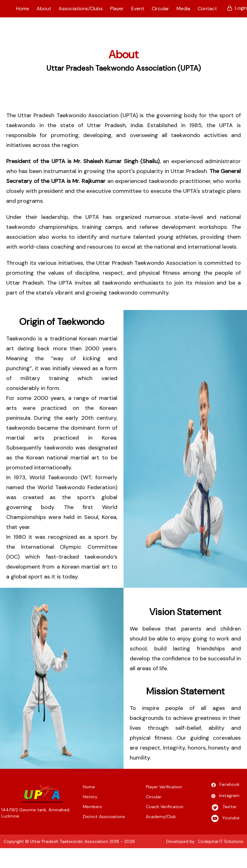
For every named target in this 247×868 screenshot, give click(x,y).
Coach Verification (165, 807)
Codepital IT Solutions (221, 841)
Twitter (224, 807)
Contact (207, 9)
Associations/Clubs (81, 9)
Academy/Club (161, 817)
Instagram (225, 796)
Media (183, 9)
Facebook (225, 785)
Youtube (225, 818)
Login (237, 8)
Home (23, 9)
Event (138, 9)
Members (92, 807)
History (90, 797)
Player (117, 9)
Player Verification (164, 787)
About (44, 9)
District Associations (104, 817)
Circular (160, 9)
